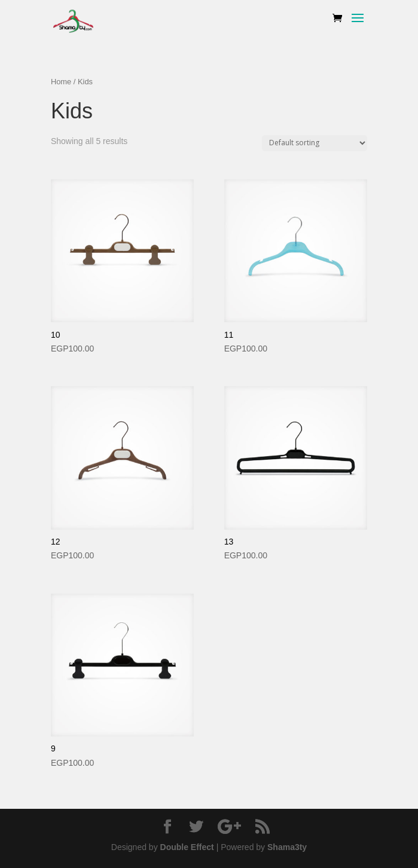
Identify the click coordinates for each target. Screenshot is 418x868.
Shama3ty (287, 847)
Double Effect (187, 847)
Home (61, 82)
